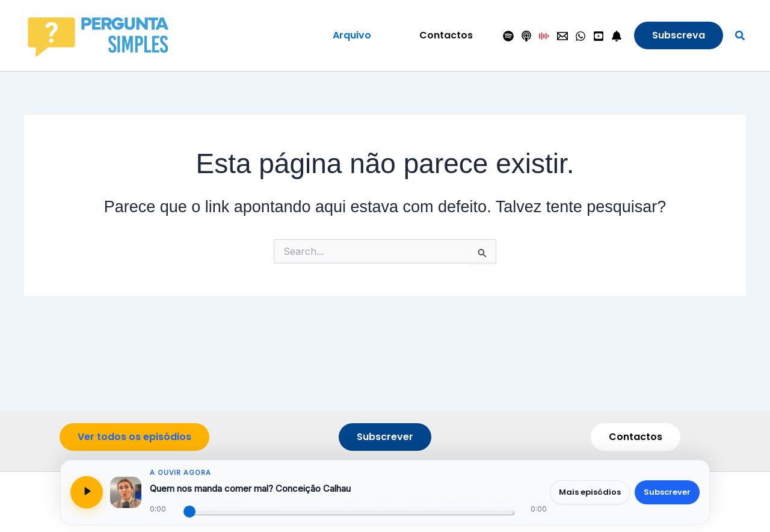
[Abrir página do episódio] (126, 492)
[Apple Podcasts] (526, 37)
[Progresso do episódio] (348, 512)
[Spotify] (508, 37)
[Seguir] (617, 37)
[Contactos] (562, 37)
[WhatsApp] (581, 37)
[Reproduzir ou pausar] (87, 492)
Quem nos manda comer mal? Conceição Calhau (250, 488)
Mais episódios (590, 492)
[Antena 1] (544, 37)
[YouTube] (599, 37)
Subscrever (667, 492)
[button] (352, 35)
